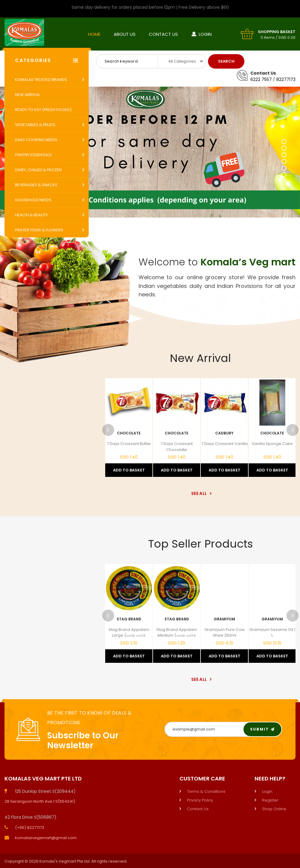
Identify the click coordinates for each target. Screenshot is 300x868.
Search (226, 61)
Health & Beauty (31, 215)
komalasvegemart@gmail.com (46, 838)
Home (94, 34)
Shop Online (274, 809)
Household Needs (33, 200)
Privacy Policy (200, 800)
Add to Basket (129, 470)
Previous (108, 430)
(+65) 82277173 (30, 828)
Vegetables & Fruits (35, 125)
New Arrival (28, 95)
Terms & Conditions (206, 791)
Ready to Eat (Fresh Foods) (43, 110)
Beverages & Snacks (36, 185)
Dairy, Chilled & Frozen (38, 170)
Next (292, 430)
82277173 (286, 79)
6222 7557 (261, 79)
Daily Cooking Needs (36, 140)
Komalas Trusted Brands (41, 80)
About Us (125, 34)
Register (270, 800)
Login (205, 34)
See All (200, 493)
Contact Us (163, 34)
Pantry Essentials (33, 155)
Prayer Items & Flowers (39, 230)
